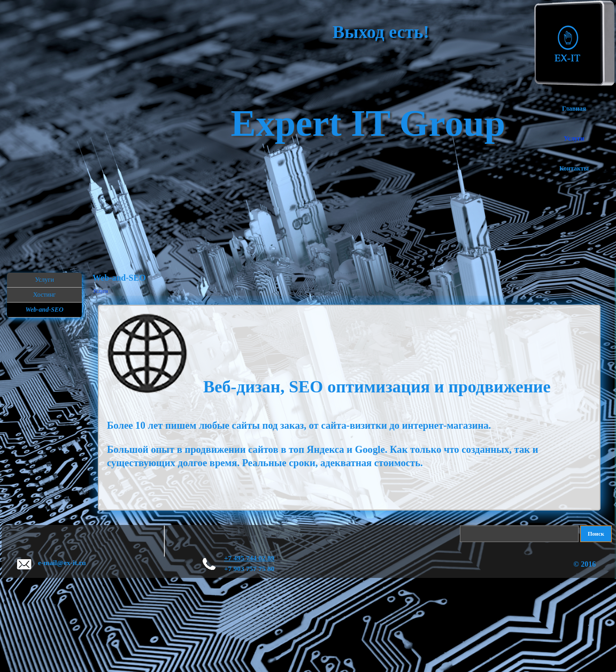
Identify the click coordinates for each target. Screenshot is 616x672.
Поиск (596, 534)
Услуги (101, 291)
